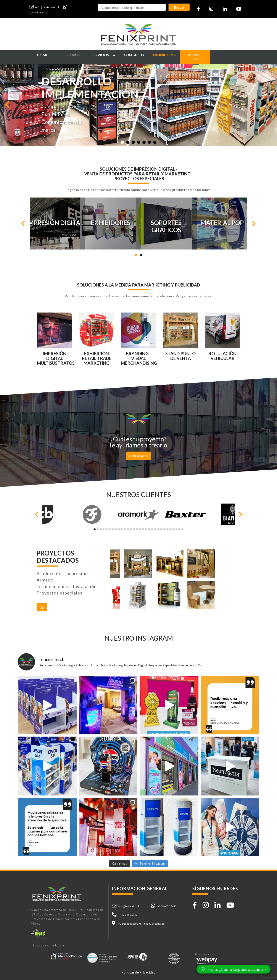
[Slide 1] (122, 142)
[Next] (253, 224)
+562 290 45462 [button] (128, 915)
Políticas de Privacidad (138, 972)
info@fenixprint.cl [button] (129, 906)
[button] (46, 7)
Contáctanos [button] (138, 456)
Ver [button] (42, 607)
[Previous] (24, 224)
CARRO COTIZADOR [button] (195, 57)
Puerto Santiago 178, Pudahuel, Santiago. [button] (142, 924)
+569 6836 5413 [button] (167, 906)
